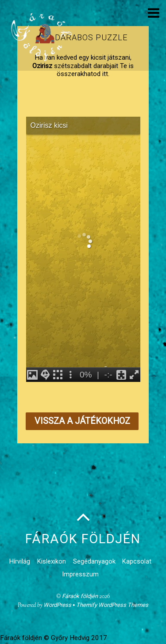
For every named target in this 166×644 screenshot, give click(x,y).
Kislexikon (52, 562)
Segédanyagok (94, 562)
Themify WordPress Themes (112, 605)
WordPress (57, 605)
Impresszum (80, 574)
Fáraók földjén (80, 596)
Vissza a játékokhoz (82, 421)
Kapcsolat (137, 562)
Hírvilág (20, 562)
